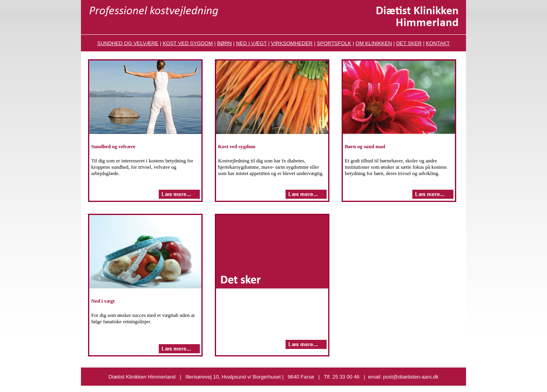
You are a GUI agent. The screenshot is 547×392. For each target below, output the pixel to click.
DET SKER (409, 43)
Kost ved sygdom (237, 146)
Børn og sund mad (365, 146)
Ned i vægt (103, 301)
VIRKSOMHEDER (292, 43)
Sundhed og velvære (113, 146)
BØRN (224, 43)
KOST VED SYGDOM (188, 43)
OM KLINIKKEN (374, 43)
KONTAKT (438, 43)
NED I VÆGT (252, 43)
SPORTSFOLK (334, 43)
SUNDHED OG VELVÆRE (128, 43)
